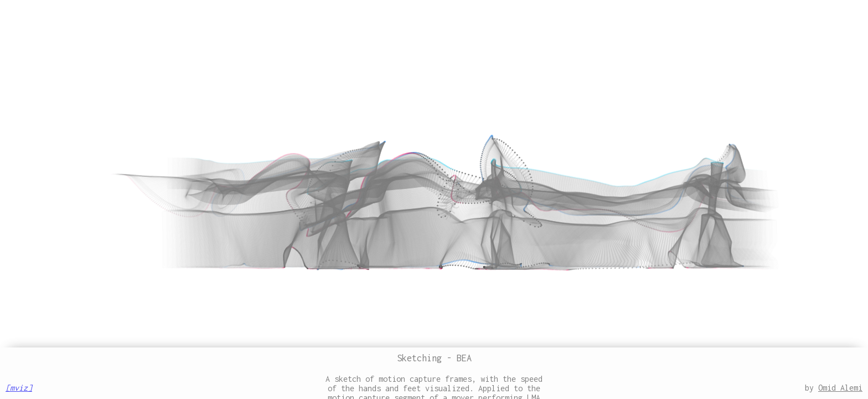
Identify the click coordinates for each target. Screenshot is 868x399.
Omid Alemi (840, 388)
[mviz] (19, 388)
